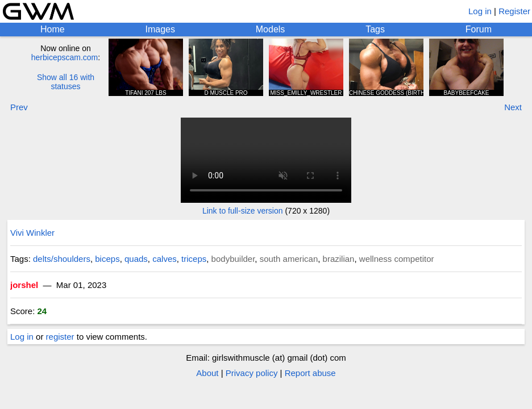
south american (289, 259)
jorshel (24, 285)
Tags (375, 29)
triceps (194, 259)
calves (165, 259)
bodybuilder (233, 259)
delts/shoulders (62, 259)
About (207, 373)
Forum (479, 29)
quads (136, 259)
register (60, 337)
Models (271, 29)
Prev (19, 107)
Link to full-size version (243, 211)
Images (160, 29)
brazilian (339, 259)
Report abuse (310, 373)
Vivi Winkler (32, 233)
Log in (480, 11)
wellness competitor (397, 259)
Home (53, 29)
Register (514, 11)
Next (513, 107)
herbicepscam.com (65, 57)
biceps (107, 259)
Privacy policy (252, 373)
